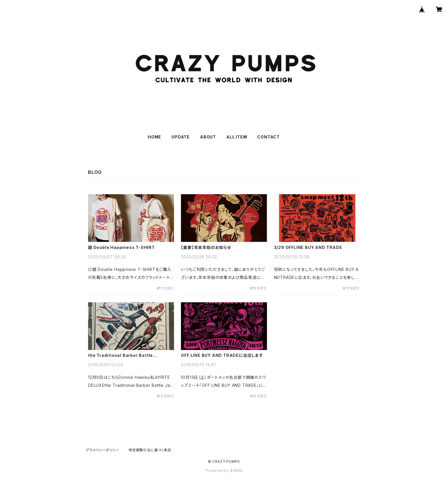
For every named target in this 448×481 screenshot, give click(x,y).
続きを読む (165, 288)
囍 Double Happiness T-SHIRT (121, 247)
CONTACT (268, 137)
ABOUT (208, 137)
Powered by (224, 471)
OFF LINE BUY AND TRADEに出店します (222, 355)
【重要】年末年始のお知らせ (206, 247)
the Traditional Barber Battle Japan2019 (120, 355)
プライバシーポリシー (103, 450)
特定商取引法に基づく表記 (150, 450)
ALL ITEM (237, 137)
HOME (154, 137)
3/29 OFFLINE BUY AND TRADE (308, 247)
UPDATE (181, 137)
